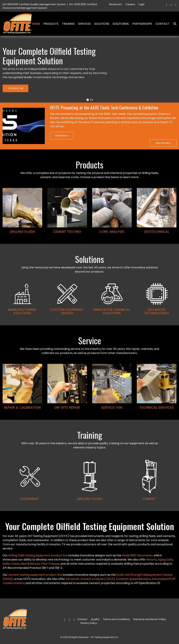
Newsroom (116, 4)
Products (51, 24)
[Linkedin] (176, 5)
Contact (162, 24)
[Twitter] (171, 5)
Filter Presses (50, 564)
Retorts (152, 560)
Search (173, 24)
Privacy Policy (89, 623)
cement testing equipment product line (35, 575)
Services (84, 24)
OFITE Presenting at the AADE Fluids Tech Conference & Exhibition (104, 108)
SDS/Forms (121, 24)
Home (36, 24)
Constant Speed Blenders (133, 579)
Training (68, 24)
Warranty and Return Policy (150, 619)
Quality (95, 619)
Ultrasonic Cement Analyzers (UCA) (90, 579)
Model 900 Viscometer (137, 555)
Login (141, 4)
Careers (130, 4)
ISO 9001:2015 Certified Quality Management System (34, 4)
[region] (89, 273)
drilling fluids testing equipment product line (38, 555)
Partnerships (142, 24)
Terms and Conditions (116, 619)
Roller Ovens (11, 564)
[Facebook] (167, 5)
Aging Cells (165, 560)
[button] (88, 100)
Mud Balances (30, 564)
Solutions (102, 24)
